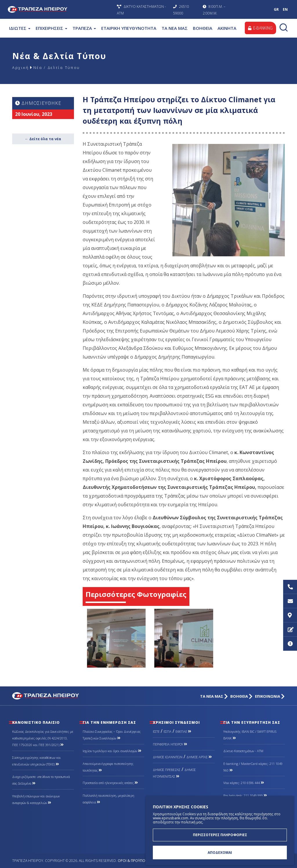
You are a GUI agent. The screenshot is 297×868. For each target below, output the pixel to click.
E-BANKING (260, 28)
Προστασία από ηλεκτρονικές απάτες (110, 783)
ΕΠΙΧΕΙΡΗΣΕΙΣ (51, 28)
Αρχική (21, 67)
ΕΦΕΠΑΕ (183, 731)
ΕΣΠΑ (167, 731)
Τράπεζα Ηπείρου (61, 9)
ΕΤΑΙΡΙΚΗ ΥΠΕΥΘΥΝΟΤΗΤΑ (129, 28)
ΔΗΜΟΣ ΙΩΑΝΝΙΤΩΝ (168, 757)
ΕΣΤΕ (156, 731)
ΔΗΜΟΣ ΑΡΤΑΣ (199, 757)
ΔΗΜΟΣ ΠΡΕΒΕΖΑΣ (167, 770)
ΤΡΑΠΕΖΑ (84, 28)
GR (276, 9)
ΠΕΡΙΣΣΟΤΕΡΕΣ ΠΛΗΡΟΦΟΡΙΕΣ (220, 834)
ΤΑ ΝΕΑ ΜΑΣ (175, 28)
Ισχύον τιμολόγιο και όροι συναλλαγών (112, 751)
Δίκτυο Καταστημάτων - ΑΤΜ (243, 751)
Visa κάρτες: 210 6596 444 (244, 783)
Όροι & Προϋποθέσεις (137, 861)
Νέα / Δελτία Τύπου (61, 67)
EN (285, 9)
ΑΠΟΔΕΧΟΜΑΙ (220, 852)
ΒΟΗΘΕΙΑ (203, 28)
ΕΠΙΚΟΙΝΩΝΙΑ (270, 696)
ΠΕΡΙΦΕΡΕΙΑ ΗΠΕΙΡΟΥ (170, 744)
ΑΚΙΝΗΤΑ (227, 28)
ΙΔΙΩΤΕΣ (20, 28)
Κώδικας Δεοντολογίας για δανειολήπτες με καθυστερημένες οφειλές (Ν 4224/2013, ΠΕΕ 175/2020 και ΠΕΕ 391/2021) (43, 738)
